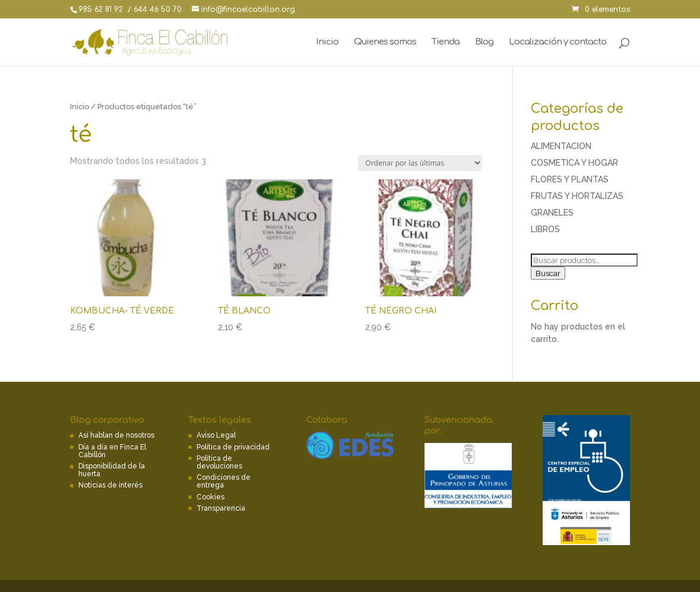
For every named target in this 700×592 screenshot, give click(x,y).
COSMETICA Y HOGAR (574, 163)
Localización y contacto (558, 42)
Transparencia (221, 508)
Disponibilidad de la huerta (112, 470)
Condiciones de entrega (224, 481)
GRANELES (552, 213)
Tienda (446, 42)
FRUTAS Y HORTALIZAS (577, 196)
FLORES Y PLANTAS (570, 179)
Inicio (327, 42)
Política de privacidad (233, 447)
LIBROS (545, 229)
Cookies (210, 497)
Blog (484, 42)
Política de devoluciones (219, 462)
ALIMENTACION (561, 146)
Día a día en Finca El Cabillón (112, 451)
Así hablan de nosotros (116, 435)
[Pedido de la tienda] (420, 163)
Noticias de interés (110, 485)
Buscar (548, 273)
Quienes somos (385, 42)
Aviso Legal (216, 435)
